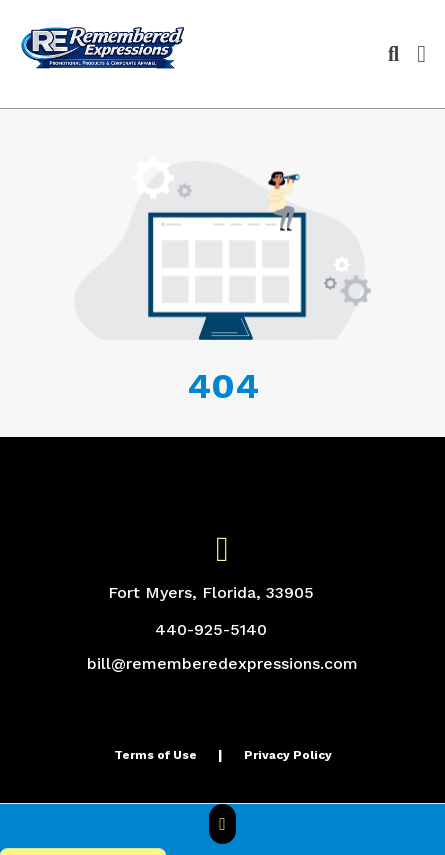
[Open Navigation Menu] (421, 54)
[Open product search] (393, 54)
